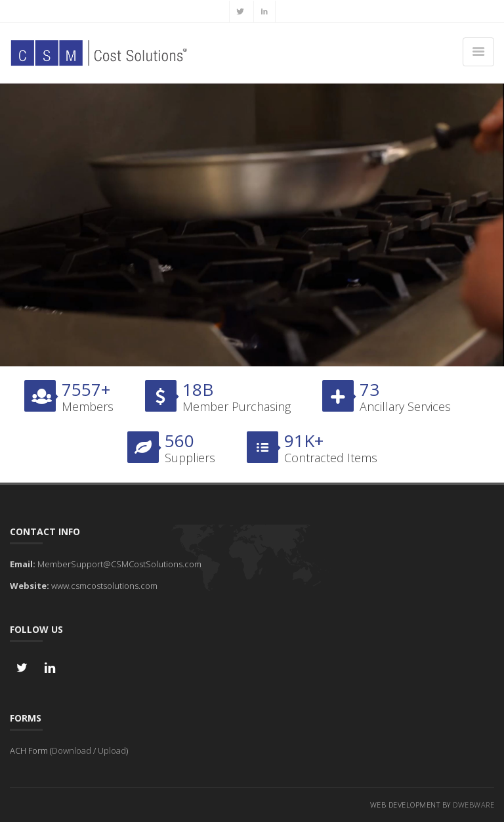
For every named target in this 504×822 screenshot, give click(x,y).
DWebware (473, 805)
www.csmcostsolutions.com (104, 586)
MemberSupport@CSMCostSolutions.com (119, 564)
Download (72, 750)
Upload (112, 750)
